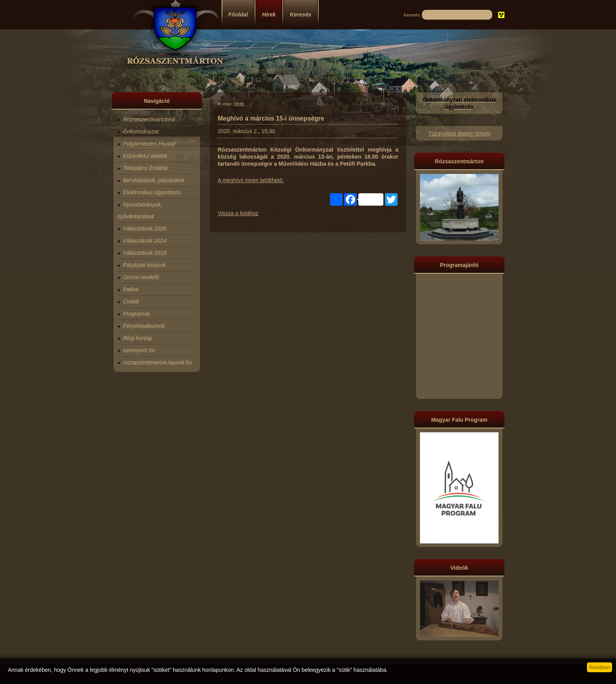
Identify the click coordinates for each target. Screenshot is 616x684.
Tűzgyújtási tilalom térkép (459, 134)
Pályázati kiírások (144, 265)
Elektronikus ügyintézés (152, 192)
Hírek (269, 15)
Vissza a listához (238, 213)
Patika (131, 289)
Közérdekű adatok (145, 156)
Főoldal (238, 15)
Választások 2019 (145, 253)
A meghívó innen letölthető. (251, 180)
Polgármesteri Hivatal (149, 144)
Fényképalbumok (144, 326)
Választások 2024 (145, 241)
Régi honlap (138, 338)
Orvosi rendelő (141, 277)
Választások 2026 (145, 229)
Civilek (131, 302)
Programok (136, 314)
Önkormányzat (141, 132)
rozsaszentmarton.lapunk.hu (158, 362)
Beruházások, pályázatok (154, 180)
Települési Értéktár (146, 168)
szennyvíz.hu (139, 350)
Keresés (301, 15)
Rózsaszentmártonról (149, 119)
